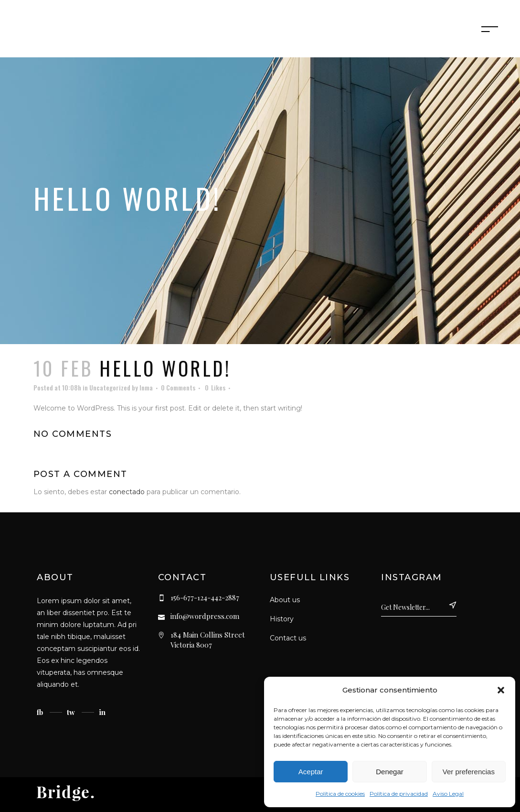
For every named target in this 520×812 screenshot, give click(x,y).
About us (285, 600)
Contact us (288, 638)
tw (71, 712)
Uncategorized (110, 387)
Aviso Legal (448, 794)
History (282, 619)
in (102, 712)
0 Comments (178, 387)
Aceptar (311, 772)
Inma (146, 387)
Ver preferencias (469, 772)
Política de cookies (340, 794)
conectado (127, 492)
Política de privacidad (399, 794)
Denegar (390, 772)
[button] (501, 690)
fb (40, 712)
